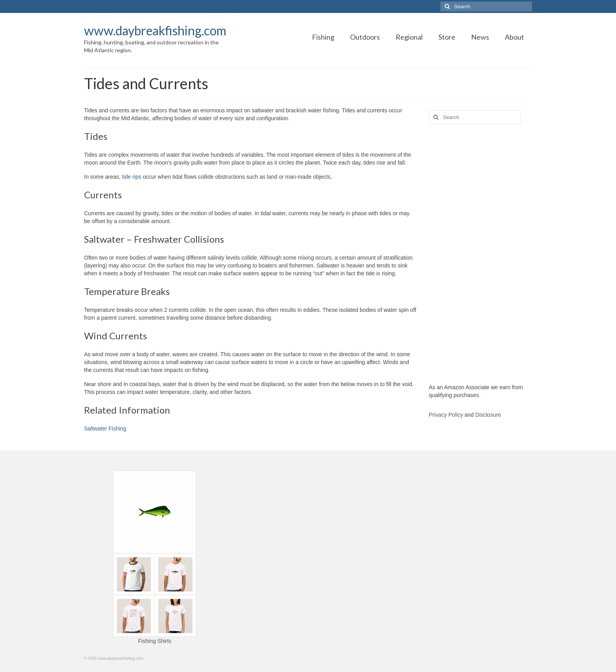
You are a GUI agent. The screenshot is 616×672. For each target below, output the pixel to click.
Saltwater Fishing (105, 428)
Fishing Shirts (155, 641)
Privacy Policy (446, 415)
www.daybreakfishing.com (155, 30)
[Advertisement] (481, 254)
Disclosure (488, 415)
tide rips (132, 177)
